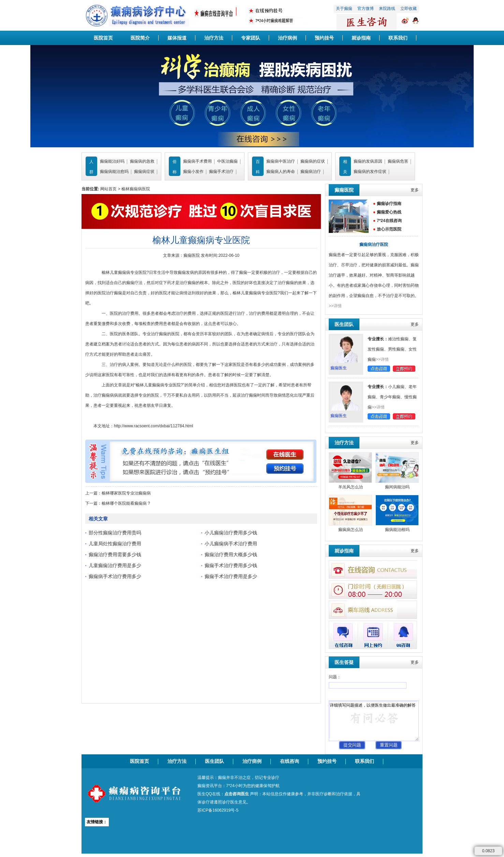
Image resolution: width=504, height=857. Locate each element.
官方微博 (366, 9)
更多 (415, 190)
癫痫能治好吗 (112, 161)
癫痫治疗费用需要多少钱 (115, 555)
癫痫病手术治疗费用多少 (115, 576)
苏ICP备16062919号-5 (218, 810)
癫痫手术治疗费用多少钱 (231, 565)
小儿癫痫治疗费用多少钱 (231, 533)
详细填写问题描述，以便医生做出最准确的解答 (374, 721)
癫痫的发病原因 (368, 161)
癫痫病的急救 (142, 161)
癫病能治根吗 (397, 530)
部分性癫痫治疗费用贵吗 (115, 533)
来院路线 (387, 9)
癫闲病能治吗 (397, 487)
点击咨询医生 (237, 794)
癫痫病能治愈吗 (114, 172)
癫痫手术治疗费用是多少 (231, 576)
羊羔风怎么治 (351, 487)
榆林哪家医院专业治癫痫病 (126, 493)
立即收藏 (409, 9)
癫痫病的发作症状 (370, 172)
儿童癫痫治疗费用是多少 (115, 565)
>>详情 (335, 306)
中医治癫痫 (227, 161)
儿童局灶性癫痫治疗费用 (115, 544)
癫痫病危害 (398, 161)
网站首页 (108, 189)
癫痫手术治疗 (221, 172)
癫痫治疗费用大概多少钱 (231, 555)
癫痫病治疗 (311, 172)
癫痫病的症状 (313, 161)
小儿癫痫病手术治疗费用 (231, 544)
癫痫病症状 (144, 172)
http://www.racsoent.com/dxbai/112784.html (153, 426)
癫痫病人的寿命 (281, 172)
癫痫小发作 (193, 172)
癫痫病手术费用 (197, 161)
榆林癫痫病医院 (136, 189)
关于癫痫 (344, 9)
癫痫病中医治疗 (281, 161)
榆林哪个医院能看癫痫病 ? (126, 503)
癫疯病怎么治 (351, 530)
